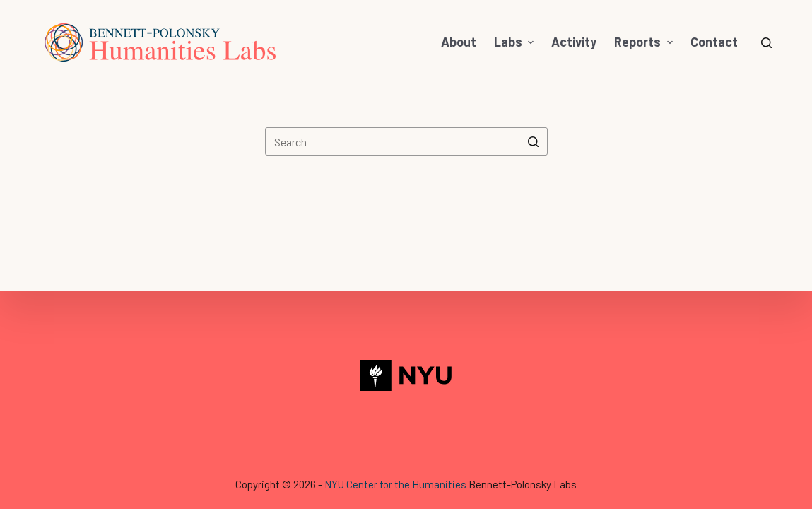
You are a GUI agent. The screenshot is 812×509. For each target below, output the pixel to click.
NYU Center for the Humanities (395, 484)
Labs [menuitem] (516, 42)
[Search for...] (406, 141)
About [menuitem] (459, 42)
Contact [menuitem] (714, 42)
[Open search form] (766, 43)
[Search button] (534, 141)
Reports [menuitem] (645, 42)
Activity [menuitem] (574, 42)
